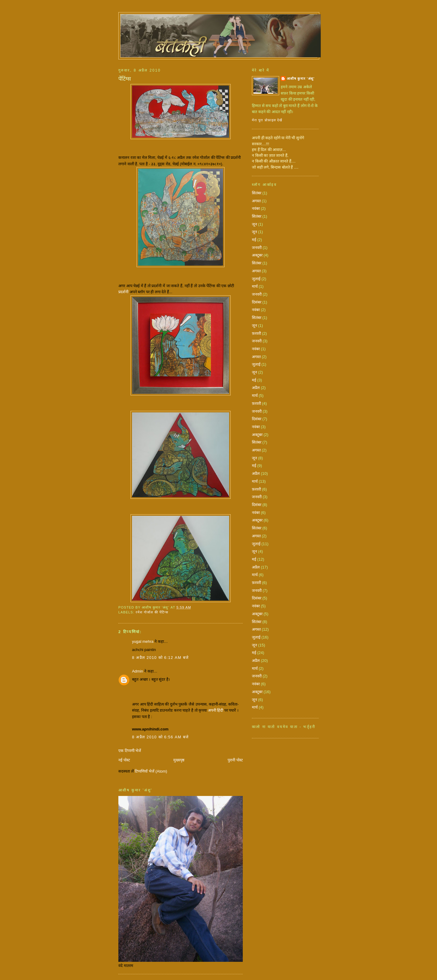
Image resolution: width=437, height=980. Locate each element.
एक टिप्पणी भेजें (130, 751)
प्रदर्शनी (123, 292)
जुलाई (256, 279)
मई (254, 240)
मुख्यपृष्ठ (179, 760)
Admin (137, 671)
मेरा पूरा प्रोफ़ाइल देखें (267, 120)
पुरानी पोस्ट (235, 760)
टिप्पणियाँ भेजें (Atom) (151, 771)
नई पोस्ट (124, 760)
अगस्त (256, 201)
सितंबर (257, 193)
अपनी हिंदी (216, 710)
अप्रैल (256, 388)
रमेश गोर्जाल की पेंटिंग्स (152, 612)
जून (254, 224)
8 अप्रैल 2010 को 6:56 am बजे (160, 737)
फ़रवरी (256, 333)
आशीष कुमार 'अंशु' (301, 79)
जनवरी (257, 248)
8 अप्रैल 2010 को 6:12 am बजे (160, 658)
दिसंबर (257, 302)
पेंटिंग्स (125, 79)
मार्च (255, 286)
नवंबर (256, 208)
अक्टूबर (257, 255)
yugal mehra (143, 641)
